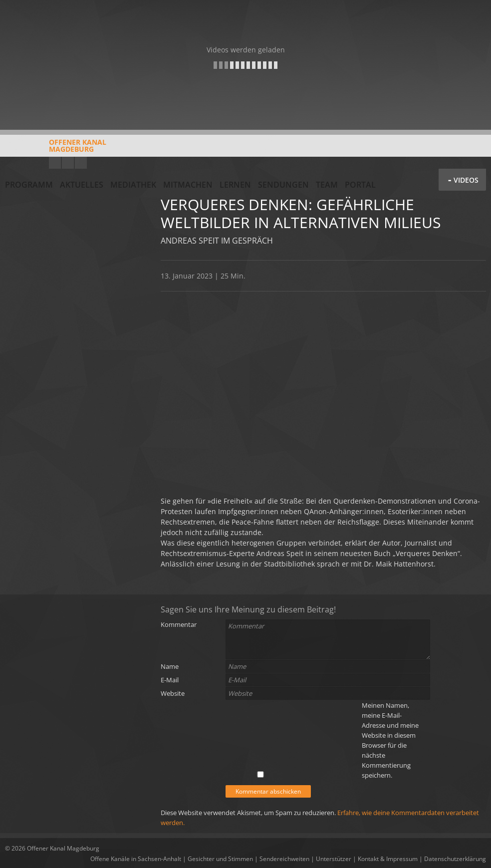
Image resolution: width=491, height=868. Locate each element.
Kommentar (179, 624)
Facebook (68, 163)
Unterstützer (334, 859)
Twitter (81, 163)
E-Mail (170, 680)
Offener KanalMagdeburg (56, 149)
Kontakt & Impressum (388, 859)
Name (170, 666)
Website (173, 693)
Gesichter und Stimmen (220, 859)
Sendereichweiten (284, 859)
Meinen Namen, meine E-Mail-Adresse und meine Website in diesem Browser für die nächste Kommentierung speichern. (390, 740)
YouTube (55, 163)
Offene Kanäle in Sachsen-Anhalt (136, 859)
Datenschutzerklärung (455, 859)
